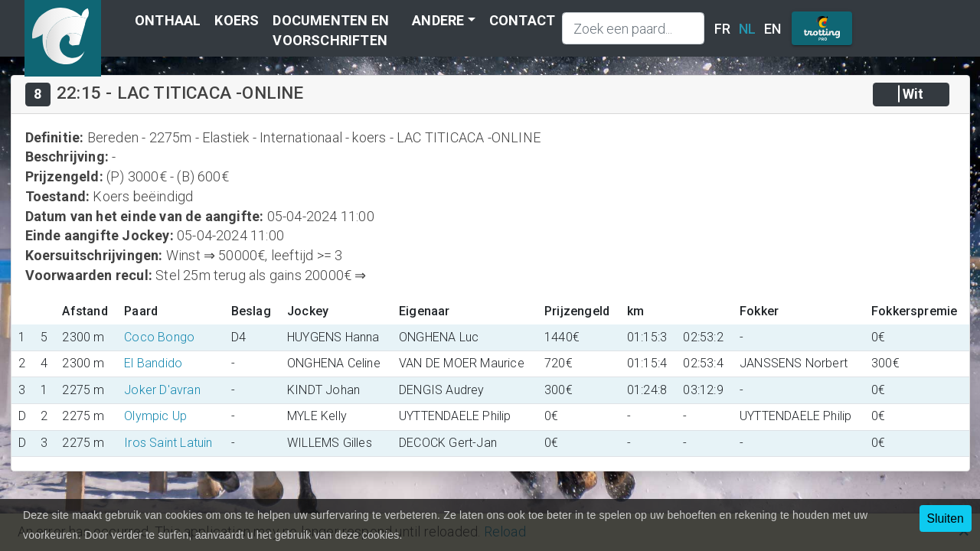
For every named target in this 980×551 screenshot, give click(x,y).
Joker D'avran (162, 390)
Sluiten (946, 518)
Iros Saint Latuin (168, 443)
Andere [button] (438, 20)
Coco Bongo (159, 337)
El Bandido (153, 363)
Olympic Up (155, 416)
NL (747, 29)
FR (722, 29)
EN (773, 29)
